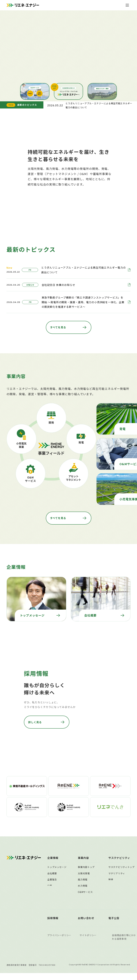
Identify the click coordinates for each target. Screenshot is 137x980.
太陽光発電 (84, 858)
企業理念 (52, 865)
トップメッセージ (57, 852)
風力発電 (83, 865)
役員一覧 (52, 877)
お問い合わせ (86, 925)
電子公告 (114, 925)
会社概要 (52, 858)
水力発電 (83, 871)
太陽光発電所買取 (87, 896)
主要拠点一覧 (54, 889)
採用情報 (53, 925)
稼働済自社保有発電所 (90, 908)
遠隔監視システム (87, 883)
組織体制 (52, 883)
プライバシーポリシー (59, 942)
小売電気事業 (85, 889)
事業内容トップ (86, 852)
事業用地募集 (85, 902)
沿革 (50, 871)
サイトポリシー (88, 942)
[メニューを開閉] (127, 5)
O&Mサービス (85, 877)
